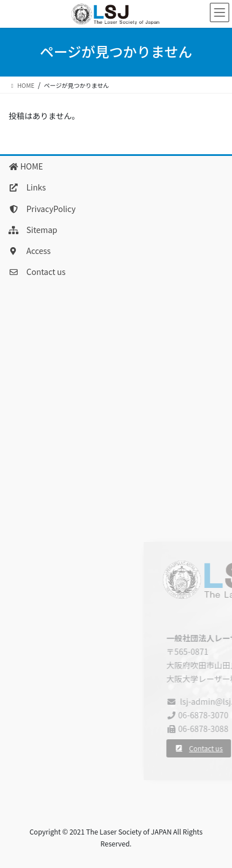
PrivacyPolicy (42, 209)
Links (27, 187)
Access (29, 251)
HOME (26, 166)
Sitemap (33, 230)
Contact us (37, 272)
